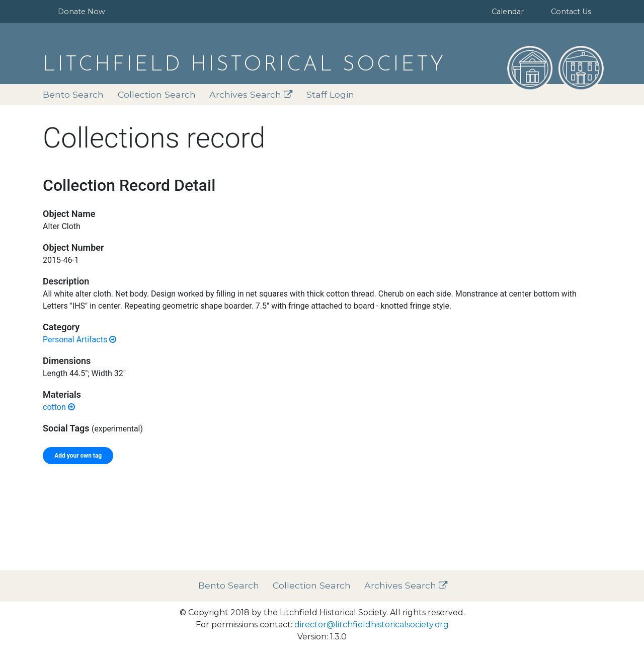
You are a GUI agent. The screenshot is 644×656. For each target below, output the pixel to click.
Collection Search (157, 94)
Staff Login (330, 94)
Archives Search (251, 94)
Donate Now (82, 12)
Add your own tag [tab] (78, 456)
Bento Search (73, 94)
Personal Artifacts (79, 340)
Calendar (508, 12)
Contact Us (571, 12)
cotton (59, 407)
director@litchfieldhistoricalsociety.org (372, 625)
